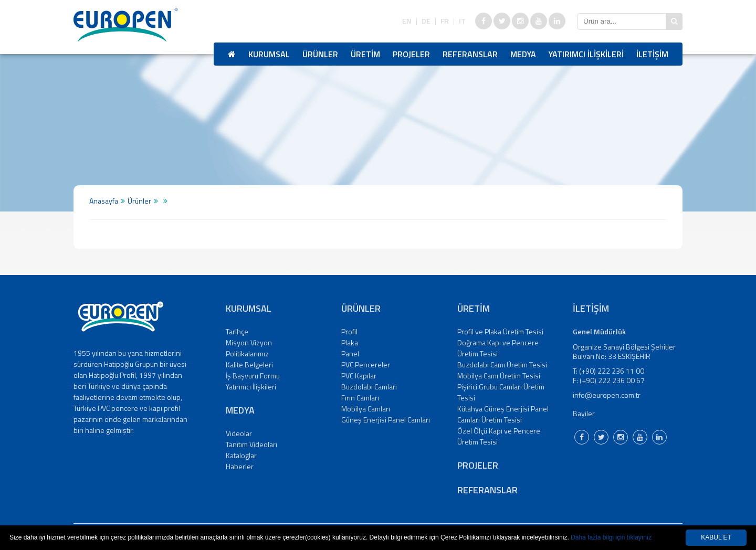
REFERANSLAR (470, 54)
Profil (349, 331)
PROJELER (411, 54)
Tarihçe (237, 331)
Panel (350, 353)
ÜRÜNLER (320, 54)
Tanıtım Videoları (251, 444)
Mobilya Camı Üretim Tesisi (499, 376)
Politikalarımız (247, 353)
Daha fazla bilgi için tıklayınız (611, 537)
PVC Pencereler (366, 364)
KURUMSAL (269, 54)
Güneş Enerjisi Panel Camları (386, 420)
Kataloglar (241, 455)
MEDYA (523, 54)
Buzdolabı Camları (369, 387)
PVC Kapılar (359, 376)
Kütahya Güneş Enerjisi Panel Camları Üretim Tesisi (503, 414)
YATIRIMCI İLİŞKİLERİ (586, 54)
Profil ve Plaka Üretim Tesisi (500, 331)
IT (462, 21)
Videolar (239, 433)
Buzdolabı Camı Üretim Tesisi (502, 364)
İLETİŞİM (652, 54)
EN (407, 21)
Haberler (240, 466)
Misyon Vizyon (249, 342)
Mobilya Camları (366, 409)
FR (445, 21)
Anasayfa (104, 201)
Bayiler (584, 413)
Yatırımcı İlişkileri (251, 387)
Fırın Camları (360, 398)
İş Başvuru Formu (253, 376)
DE (426, 21)
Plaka (350, 342)
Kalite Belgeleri (249, 364)
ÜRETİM (365, 54)
